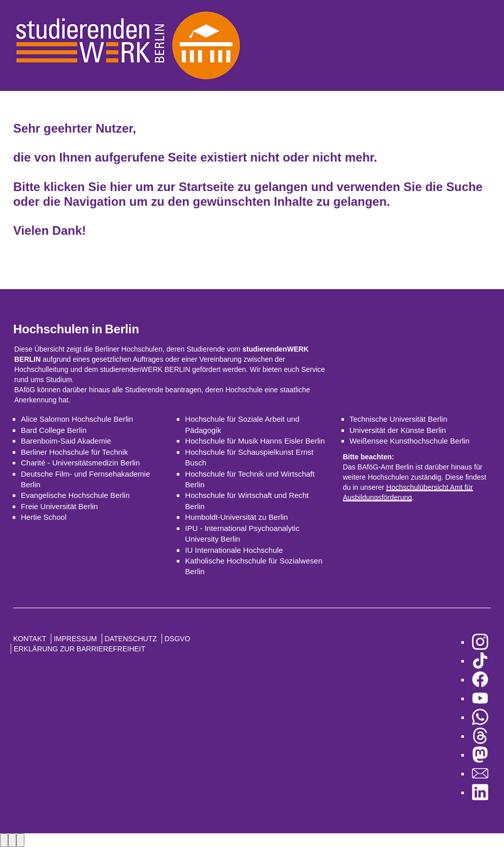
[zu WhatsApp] (480, 717)
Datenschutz (131, 639)
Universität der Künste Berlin (398, 430)
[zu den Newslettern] (480, 774)
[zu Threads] (480, 736)
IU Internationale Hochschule (234, 550)
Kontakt (30, 639)
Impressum (75, 639)
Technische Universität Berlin (399, 419)
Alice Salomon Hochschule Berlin (77, 419)
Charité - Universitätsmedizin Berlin (80, 463)
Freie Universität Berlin (59, 506)
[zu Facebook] (480, 680)
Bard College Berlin (54, 430)
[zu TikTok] (480, 661)
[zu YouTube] (480, 698)
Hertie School (44, 517)
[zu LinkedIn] (480, 792)
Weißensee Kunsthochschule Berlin (410, 441)
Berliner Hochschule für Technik (74, 452)
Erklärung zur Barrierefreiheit (80, 649)
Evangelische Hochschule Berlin (75, 495)
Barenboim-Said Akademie (66, 441)
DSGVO (178, 639)
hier (121, 187)
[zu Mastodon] (480, 755)
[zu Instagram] (480, 642)
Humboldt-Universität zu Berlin (237, 517)
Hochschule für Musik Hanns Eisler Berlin (255, 441)
